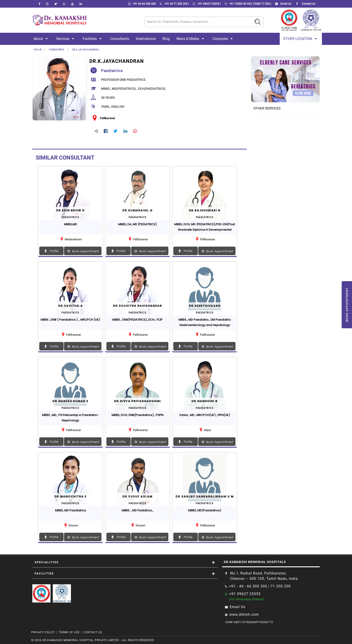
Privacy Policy (43, 632)
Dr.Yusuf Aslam (137, 496)
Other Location (301, 39)
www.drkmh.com (244, 614)
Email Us (282, 4)
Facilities (93, 39)
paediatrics (57, 49)
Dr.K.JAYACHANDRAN (86, 49)
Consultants (120, 39)
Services (66, 39)
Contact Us (93, 632)
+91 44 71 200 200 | (173, 4)
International (146, 39)
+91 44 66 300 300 (142, 4)
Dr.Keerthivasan (205, 306)
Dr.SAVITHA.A (70, 306)
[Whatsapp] (64, 4)
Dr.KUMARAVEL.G (137, 210)
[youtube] (72, 4)
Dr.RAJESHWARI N (205, 210)
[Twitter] (56, 4)
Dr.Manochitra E (70, 496)
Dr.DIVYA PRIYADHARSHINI (137, 401)
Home (38, 49)
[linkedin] (81, 4)
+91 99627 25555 (245, 594)
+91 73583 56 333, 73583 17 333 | (247, 4)
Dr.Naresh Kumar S (70, 401)
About (41, 39)
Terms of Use (69, 632)
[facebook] (39, 4)
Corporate (223, 39)
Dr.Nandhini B (205, 401)
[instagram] (47, 4)
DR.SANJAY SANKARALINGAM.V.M (205, 496)
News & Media (191, 39)
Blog (166, 39)
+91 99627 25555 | (206, 4)
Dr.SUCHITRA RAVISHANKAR (137, 306)
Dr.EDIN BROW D (70, 210)
